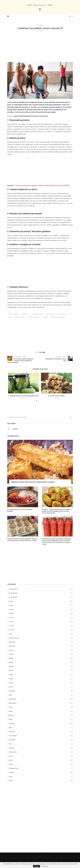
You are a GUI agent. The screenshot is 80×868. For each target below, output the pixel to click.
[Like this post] (36, 352)
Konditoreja (41, 699)
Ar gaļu (41, 601)
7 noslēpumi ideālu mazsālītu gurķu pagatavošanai (24, 396)
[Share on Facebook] (39, 352)
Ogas (41, 728)
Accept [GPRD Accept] (37, 866)
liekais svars (50, 314)
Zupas (41, 781)
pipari (10, 317)
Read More (45, 866)
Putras (41, 756)
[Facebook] (70, 16)
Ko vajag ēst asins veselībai (56, 396)
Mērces (41, 715)
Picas (41, 744)
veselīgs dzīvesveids (33, 317)
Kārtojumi (41, 691)
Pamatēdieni (41, 736)
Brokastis (41, 646)
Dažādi (41, 658)
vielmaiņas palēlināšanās (58, 317)
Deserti (41, 683)
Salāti (41, 760)
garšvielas (25, 314)
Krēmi (41, 707)
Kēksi (41, 695)
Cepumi (41, 650)
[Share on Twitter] (40, 352)
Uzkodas (41, 772)
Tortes (41, 764)
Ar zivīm (41, 626)
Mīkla (41, 719)
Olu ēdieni (41, 732)
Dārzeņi (41, 654)
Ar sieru (41, 618)
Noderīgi (41, 724)
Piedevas (41, 748)
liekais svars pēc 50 (62, 314)
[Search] (72, 16)
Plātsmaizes (41, 752)
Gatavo (41, 687)
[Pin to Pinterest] (42, 352)
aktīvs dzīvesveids (14, 314)
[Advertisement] (40, 47)
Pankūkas (41, 740)
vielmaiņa (45, 317)
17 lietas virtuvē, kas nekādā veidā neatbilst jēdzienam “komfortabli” (42, 185)
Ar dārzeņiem (41, 589)
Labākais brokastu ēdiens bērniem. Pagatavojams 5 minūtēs (33, 482)
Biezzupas (41, 642)
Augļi (41, 634)
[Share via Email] (44, 352)
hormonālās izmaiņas (37, 314)
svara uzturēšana (19, 317)
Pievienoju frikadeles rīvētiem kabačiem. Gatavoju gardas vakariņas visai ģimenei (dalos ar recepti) (22, 540)
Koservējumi (41, 703)
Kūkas (41, 711)
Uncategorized (41, 768)
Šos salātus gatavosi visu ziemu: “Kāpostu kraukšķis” (20, 510)
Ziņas (41, 777)
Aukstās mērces (41, 638)
